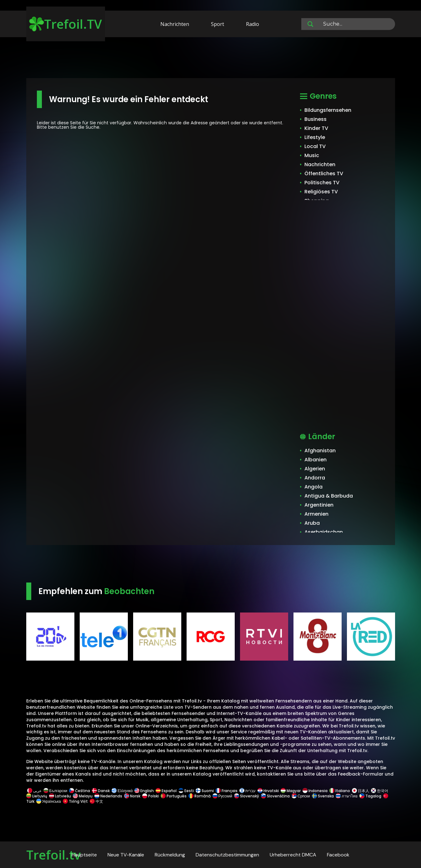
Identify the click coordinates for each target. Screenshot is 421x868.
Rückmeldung (170, 855)
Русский (223, 796)
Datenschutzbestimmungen (227, 855)
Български (55, 791)
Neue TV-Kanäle (126, 855)
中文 (96, 801)
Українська (49, 801)
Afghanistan (320, 451)
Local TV (315, 146)
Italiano (340, 791)
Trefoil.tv (53, 855)
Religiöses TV (321, 192)
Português (174, 796)
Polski (150, 796)
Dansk (101, 791)
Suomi (205, 791)
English (144, 791)
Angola (313, 487)
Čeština (80, 791)
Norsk (132, 796)
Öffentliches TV (324, 174)
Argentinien (319, 505)
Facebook (338, 855)
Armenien (316, 514)
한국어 (380, 791)
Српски (301, 796)
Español (166, 791)
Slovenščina (275, 796)
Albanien (316, 460)
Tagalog (370, 796)
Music (312, 155)
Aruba (312, 523)
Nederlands (108, 796)
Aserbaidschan (324, 532)
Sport (218, 24)
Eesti (186, 791)
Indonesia (315, 791)
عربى (34, 791)
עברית (248, 791)
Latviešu (60, 796)
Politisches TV (322, 183)
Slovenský (247, 796)
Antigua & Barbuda (329, 496)
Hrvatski (268, 791)
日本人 (361, 791)
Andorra (315, 478)
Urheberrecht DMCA (293, 855)
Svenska (323, 796)
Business (316, 119)
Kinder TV (316, 128)
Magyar (291, 791)
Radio (253, 24)
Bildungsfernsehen (328, 110)
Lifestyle (315, 137)
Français (227, 791)
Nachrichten (175, 24)
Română (200, 796)
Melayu (83, 796)
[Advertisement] (211, 59)
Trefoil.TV (65, 24)
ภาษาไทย (347, 796)
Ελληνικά (122, 791)
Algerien (315, 469)
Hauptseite (84, 855)
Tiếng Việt (75, 801)
